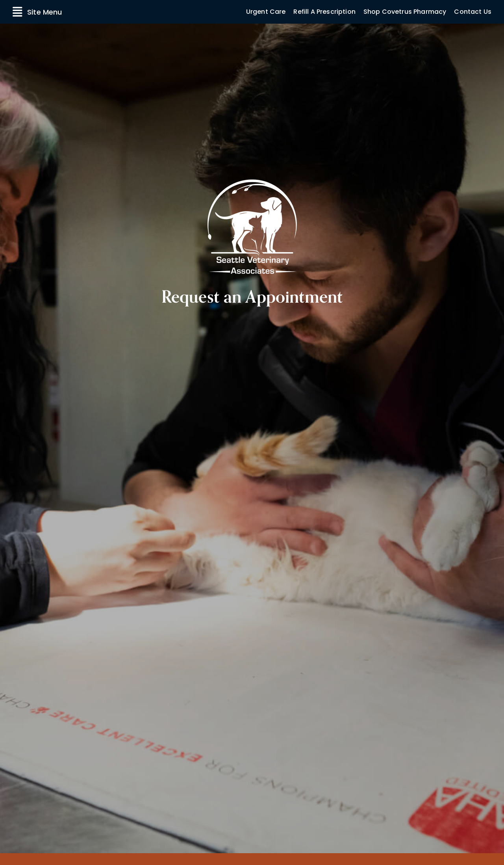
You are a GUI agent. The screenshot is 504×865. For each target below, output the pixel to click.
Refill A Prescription (324, 12)
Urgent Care (266, 12)
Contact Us (473, 12)
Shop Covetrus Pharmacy (405, 12)
